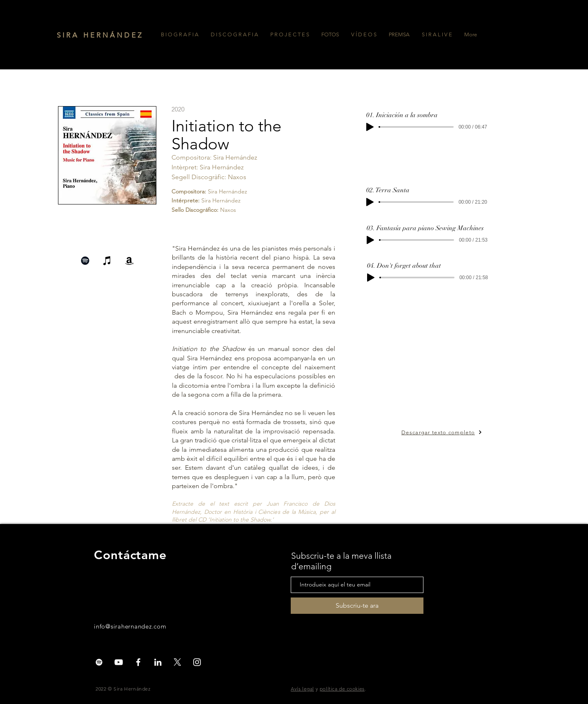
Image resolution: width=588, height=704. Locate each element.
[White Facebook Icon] (138, 662)
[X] (177, 662)
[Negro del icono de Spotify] (85, 261)
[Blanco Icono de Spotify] (99, 662)
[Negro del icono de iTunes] (107, 261)
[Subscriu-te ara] (357, 606)
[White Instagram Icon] (197, 662)
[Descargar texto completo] (451, 432)
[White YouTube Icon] (119, 662)
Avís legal (302, 689)
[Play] (370, 127)
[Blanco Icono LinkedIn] (158, 662)
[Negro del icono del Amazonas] (129, 261)
